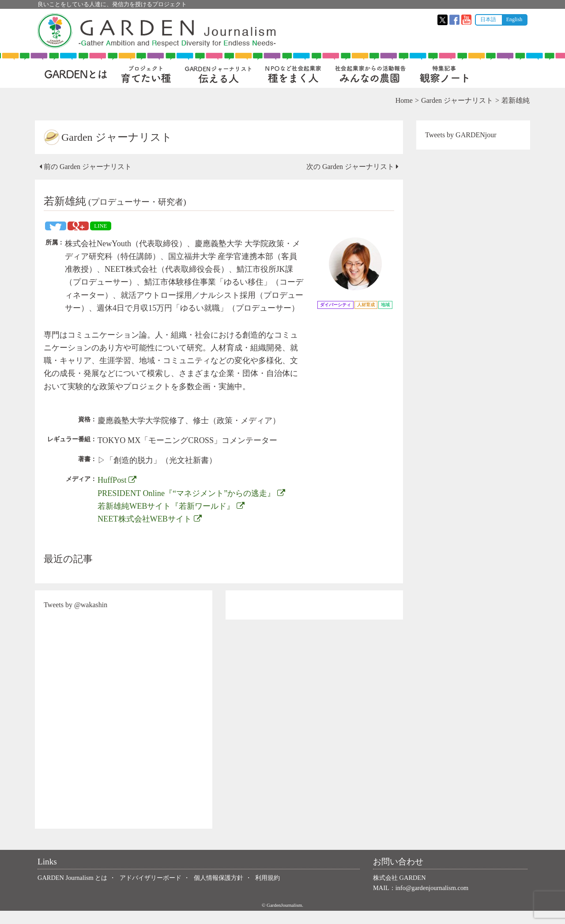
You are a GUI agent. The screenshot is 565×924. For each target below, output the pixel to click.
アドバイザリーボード (151, 890)
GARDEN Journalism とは (72, 890)
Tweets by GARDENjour (460, 135)
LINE (103, 226)
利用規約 (267, 890)
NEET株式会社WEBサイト (152, 532)
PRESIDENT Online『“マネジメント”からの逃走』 (194, 506)
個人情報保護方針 (218, 890)
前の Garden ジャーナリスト (88, 167)
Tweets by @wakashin (78, 618)
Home (401, 100)
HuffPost (120, 493)
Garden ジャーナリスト (454, 100)
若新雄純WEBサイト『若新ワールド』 (174, 519)
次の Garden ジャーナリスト (351, 167)
